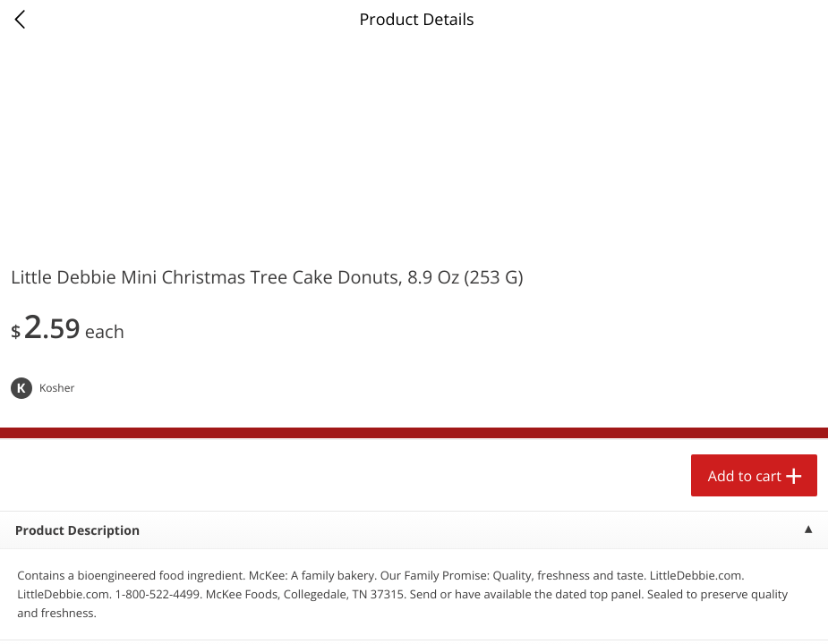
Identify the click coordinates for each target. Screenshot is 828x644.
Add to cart (745, 476)
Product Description (77, 531)
